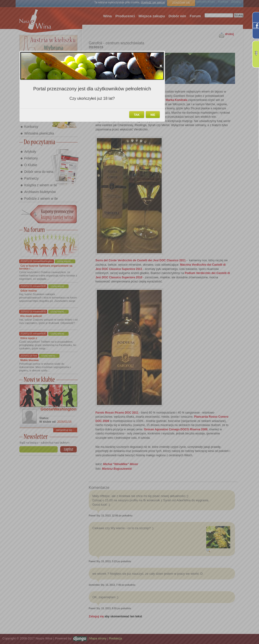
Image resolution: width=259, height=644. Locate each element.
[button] (161, 66)
